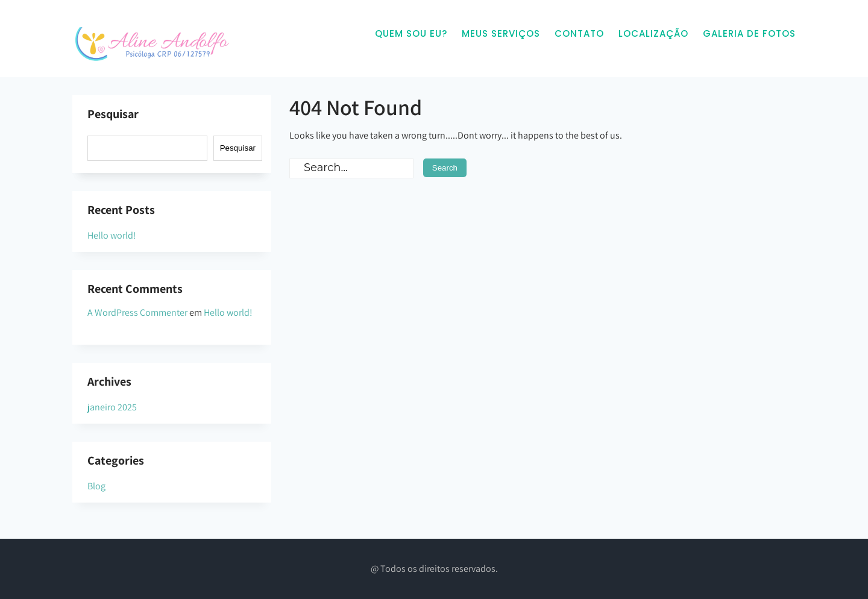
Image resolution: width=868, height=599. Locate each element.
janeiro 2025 (112, 407)
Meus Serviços (501, 33)
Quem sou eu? (411, 33)
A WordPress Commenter (137, 312)
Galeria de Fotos (749, 33)
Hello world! (112, 235)
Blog (96, 486)
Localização (653, 33)
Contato (579, 33)
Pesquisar (113, 114)
